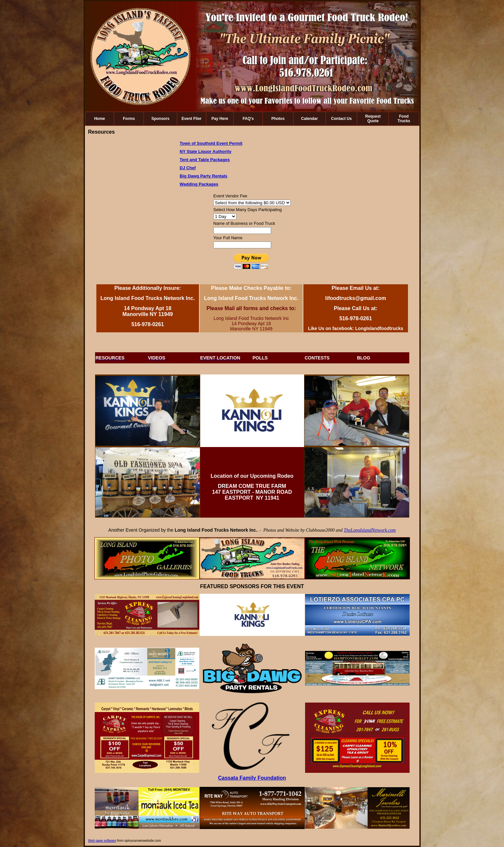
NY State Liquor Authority (205, 151)
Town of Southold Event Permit (211, 143)
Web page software (102, 841)
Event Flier (192, 119)
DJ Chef (188, 168)
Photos (278, 119)
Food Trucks (404, 119)
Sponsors (160, 119)
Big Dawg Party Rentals (203, 176)
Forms (129, 119)
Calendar (309, 119)
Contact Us (341, 119)
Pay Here (220, 119)
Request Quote (373, 119)
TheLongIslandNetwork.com (370, 530)
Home (99, 119)
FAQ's (248, 119)
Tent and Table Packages (205, 160)
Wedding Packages (199, 184)
